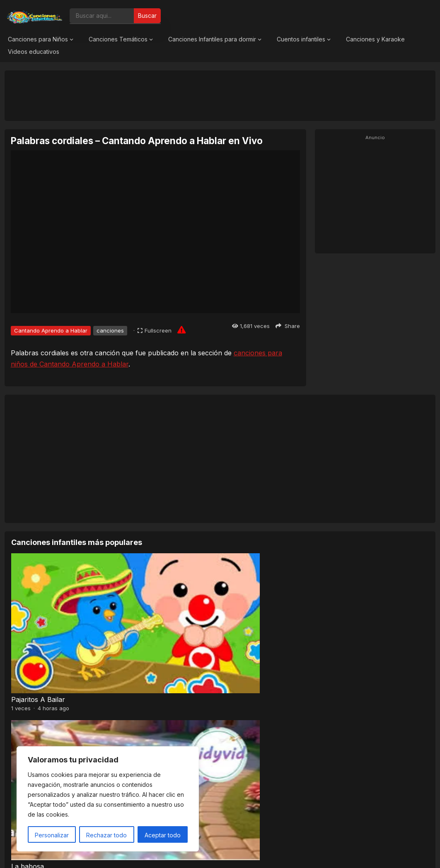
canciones (110, 330)
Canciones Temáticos (118, 39)
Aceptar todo (163, 835)
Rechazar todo (106, 835)
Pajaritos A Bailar (38, 615)
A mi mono (347, 699)
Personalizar (52, 835)
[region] (108, 799)
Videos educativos (34, 52)
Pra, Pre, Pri (31, 699)
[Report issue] (181, 330)
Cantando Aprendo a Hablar (51, 330)
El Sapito (237, 615)
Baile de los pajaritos (255, 699)
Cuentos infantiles (301, 39)
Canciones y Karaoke (375, 39)
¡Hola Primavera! (356, 615)
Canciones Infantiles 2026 (230, 853)
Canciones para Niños (38, 39)
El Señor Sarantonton (152, 699)
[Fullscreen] (155, 331)
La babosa (134, 615)
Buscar (147, 16)
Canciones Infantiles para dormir (212, 39)
